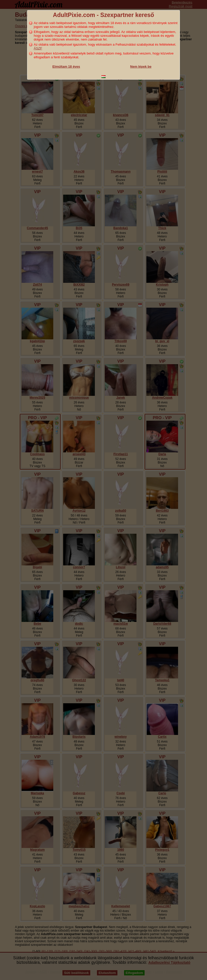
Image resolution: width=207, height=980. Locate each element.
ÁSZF (38, 48)
